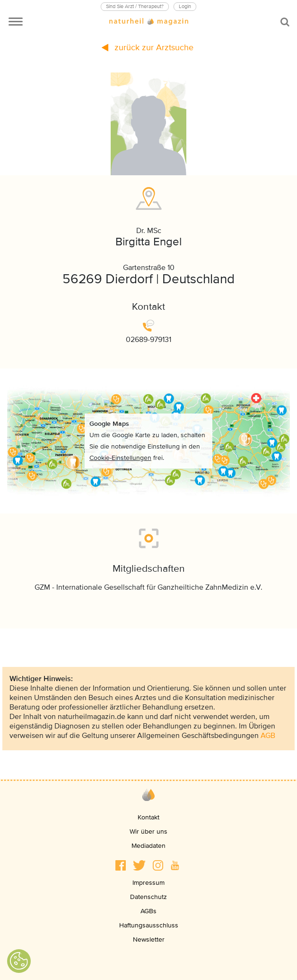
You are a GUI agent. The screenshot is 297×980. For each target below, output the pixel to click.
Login (185, 6)
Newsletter (149, 940)
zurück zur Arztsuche (148, 47)
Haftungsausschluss (149, 925)
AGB (268, 736)
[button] (121, 865)
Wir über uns (148, 832)
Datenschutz (148, 897)
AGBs (148, 911)
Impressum (148, 883)
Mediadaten (148, 846)
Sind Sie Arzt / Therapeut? (135, 6)
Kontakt (148, 817)
